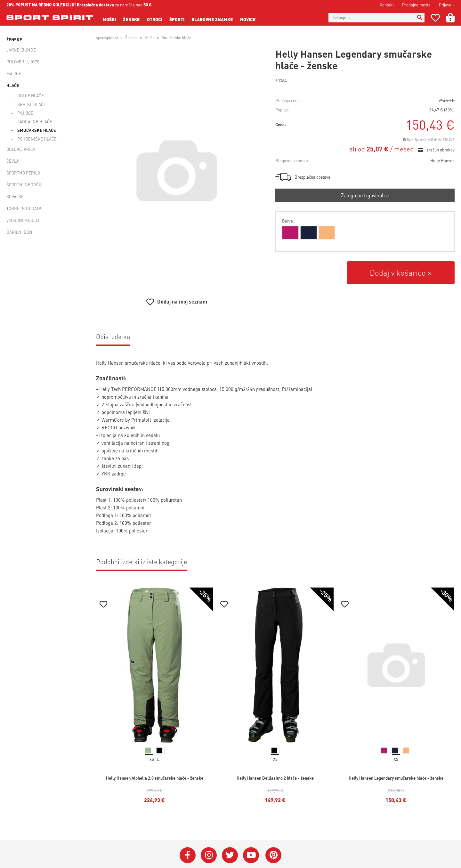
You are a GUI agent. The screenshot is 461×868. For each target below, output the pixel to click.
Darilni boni (20, 232)
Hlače (13, 85)
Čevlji (13, 161)
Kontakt (387, 5)
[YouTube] (251, 855)
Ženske (131, 19)
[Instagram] (209, 855)
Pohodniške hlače (37, 139)
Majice (14, 73)
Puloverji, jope (23, 62)
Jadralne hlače (35, 122)
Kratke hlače (32, 104)
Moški (109, 19)
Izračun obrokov (440, 150)
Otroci (155, 19)
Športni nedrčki (24, 185)
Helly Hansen (442, 161)
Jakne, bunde (21, 50)
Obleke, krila (21, 149)
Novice (248, 19)
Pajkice (25, 113)
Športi (177, 19)
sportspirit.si (107, 38)
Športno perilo (23, 173)
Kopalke (15, 196)
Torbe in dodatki (24, 208)
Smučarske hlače (37, 130)
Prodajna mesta (416, 5)
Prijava (447, 5)
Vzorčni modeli (23, 220)
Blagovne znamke (212, 19)
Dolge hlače (31, 96)
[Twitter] (230, 855)
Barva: (288, 221)
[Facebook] (188, 855)
